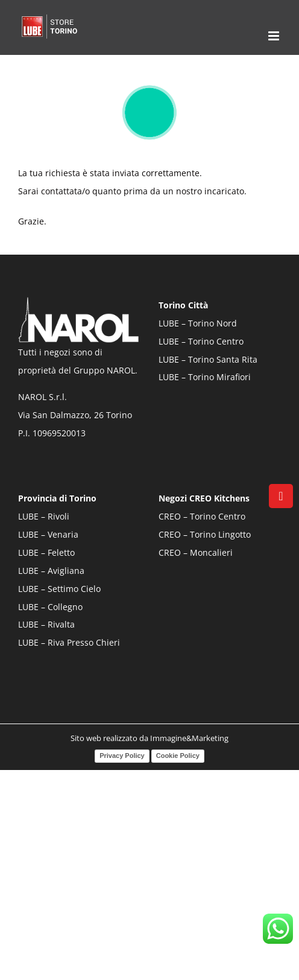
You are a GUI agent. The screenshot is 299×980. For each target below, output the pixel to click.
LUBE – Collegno (50, 607)
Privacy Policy (122, 756)
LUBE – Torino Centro (201, 341)
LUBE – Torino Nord (198, 323)
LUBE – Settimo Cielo (59, 589)
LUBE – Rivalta (46, 624)
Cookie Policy (178, 756)
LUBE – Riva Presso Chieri (69, 642)
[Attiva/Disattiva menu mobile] (275, 36)
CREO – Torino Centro (202, 516)
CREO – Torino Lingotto (205, 534)
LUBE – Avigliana (51, 571)
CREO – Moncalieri (196, 552)
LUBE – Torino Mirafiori (205, 377)
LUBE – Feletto (46, 552)
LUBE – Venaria (48, 534)
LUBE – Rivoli (44, 516)
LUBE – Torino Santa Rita (208, 359)
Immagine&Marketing (189, 738)
